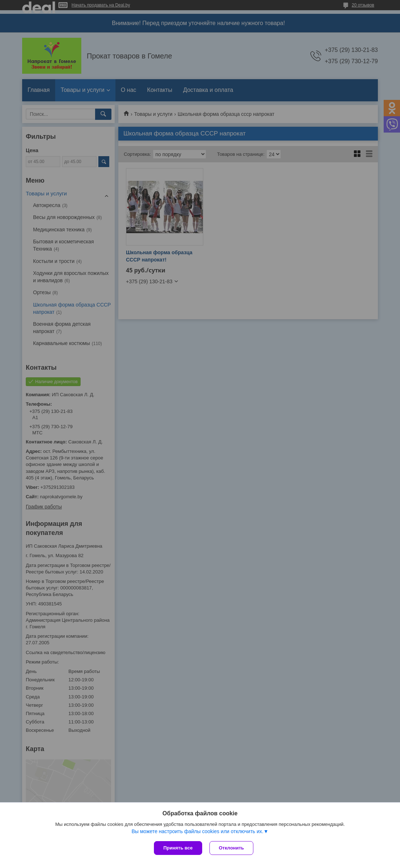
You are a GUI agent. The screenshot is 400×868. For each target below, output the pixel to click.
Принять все (178, 848)
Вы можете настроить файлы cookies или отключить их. (197, 831)
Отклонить (231, 848)
